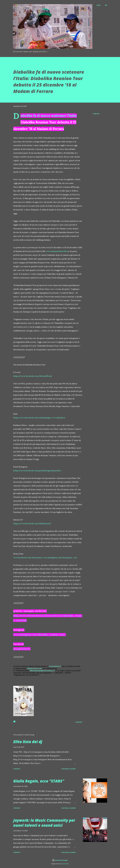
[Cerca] (99, 5)
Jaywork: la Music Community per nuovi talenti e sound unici (44, 823)
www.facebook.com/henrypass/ (28, 558)
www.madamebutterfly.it (57, 251)
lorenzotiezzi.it (55, 666)
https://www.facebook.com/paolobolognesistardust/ (37, 471)
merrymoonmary (65, 864)
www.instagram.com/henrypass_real (60, 558)
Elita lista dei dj (28, 742)
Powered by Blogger (60, 860)
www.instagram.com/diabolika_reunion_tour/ (40, 635)
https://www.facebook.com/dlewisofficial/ (33, 376)
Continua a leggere (68, 769)
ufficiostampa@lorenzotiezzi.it (42, 671)
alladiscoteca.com (35, 668)
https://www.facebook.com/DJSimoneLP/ (32, 523)
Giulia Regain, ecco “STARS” (39, 781)
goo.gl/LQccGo (22, 649)
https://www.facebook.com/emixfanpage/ (33, 418)
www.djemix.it (59, 418)
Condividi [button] (96, 114)
